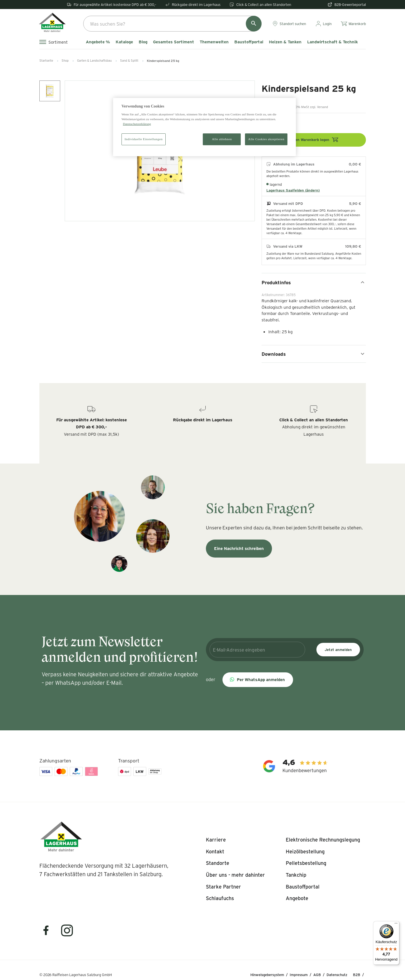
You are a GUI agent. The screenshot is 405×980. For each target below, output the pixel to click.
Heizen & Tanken (285, 42)
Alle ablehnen (222, 139)
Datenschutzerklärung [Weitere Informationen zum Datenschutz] (137, 124)
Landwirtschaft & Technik (332, 42)
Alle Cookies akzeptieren (266, 139)
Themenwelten (214, 42)
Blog (143, 42)
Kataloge (124, 42)
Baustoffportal (249, 42)
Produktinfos (314, 282)
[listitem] (216, 840)
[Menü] (396, 925)
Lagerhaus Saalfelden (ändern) (293, 190)
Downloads (314, 354)
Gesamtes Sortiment (174, 42)
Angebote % (98, 42)
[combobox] (172, 24)
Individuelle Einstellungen (144, 139)
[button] (258, 680)
